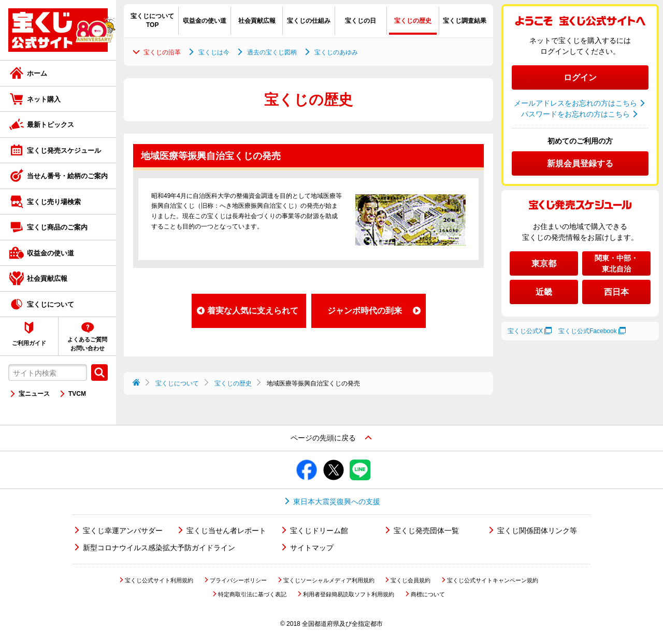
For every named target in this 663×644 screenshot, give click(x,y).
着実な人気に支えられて (253, 311)
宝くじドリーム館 (319, 531)
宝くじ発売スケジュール (64, 151)
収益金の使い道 (51, 253)
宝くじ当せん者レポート (226, 531)
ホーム (37, 73)
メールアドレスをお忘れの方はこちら (575, 103)
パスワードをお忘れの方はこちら (575, 114)
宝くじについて (51, 304)
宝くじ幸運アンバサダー (123, 531)
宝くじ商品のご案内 (57, 227)
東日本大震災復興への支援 (337, 502)
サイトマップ (312, 548)
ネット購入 (44, 99)
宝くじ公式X (525, 331)
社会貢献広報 (47, 278)
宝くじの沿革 (162, 52)
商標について (428, 594)
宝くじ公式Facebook (588, 331)
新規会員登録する (580, 163)
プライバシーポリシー (238, 580)
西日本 (616, 292)
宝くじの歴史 (233, 383)
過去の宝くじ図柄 (272, 52)
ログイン (580, 77)
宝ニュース (34, 394)
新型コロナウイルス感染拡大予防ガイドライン (159, 548)
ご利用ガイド (29, 343)
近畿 (544, 292)
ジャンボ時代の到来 (365, 311)
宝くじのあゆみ (336, 52)
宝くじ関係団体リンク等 (537, 531)
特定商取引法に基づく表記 (252, 594)
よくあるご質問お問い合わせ (87, 344)
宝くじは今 (214, 52)
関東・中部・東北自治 (616, 263)
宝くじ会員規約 (410, 580)
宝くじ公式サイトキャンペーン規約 (493, 580)
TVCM (77, 394)
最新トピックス (51, 125)
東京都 (544, 263)
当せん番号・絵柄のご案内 (67, 176)
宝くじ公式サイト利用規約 (159, 580)
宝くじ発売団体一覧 (426, 531)
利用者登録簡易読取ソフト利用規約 (349, 594)
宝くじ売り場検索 (54, 202)
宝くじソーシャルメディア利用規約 (329, 580)
